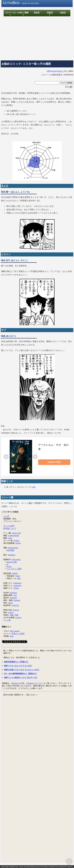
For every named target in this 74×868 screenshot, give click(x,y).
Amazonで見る (54, 462)
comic (54, 71)
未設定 (36, 13)
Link (33, 487)
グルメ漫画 (23, 14)
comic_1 (61, 71)
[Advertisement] (37, 39)
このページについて (10, 14)
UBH (49, 71)
